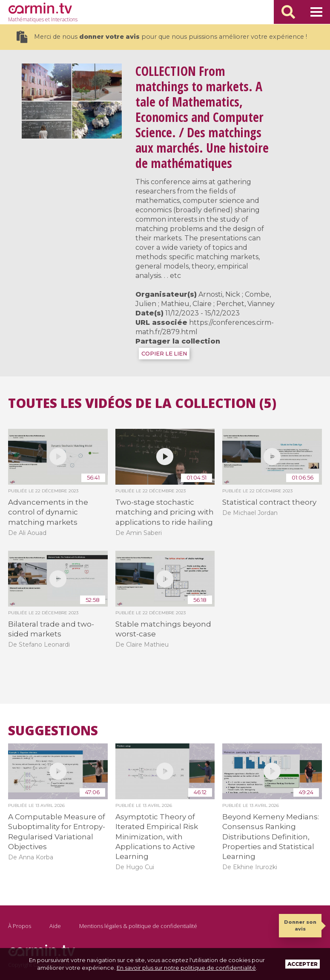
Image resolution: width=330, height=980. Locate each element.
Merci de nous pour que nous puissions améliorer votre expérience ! (162, 37)
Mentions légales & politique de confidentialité (138, 926)
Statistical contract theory (269, 502)
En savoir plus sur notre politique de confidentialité (186, 968)
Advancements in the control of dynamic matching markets (48, 512)
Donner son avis (300, 925)
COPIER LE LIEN (164, 354)
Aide (55, 926)
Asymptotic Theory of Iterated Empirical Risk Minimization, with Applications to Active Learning (157, 837)
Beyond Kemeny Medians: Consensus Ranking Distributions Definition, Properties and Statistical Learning (271, 837)
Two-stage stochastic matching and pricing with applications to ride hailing (165, 512)
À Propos (20, 926)
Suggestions (53, 731)
